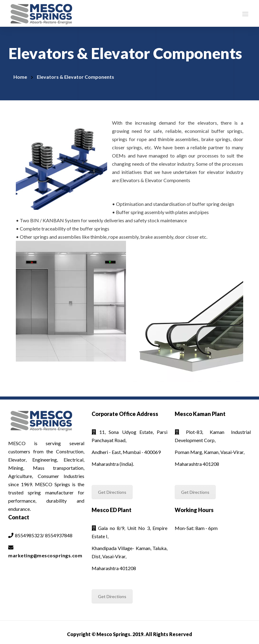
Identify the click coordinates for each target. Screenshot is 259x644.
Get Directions (112, 492)
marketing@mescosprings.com (45, 555)
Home (20, 77)
